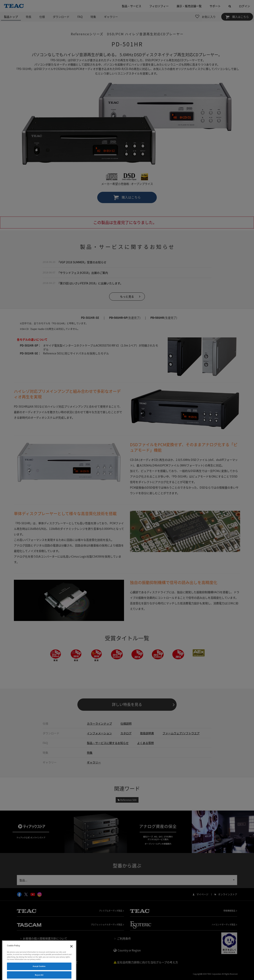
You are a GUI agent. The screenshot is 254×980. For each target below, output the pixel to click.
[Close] (71, 955)
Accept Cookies (39, 975)
